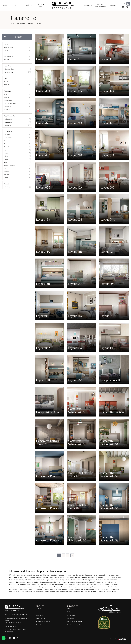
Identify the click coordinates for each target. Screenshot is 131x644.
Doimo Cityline (9, 47)
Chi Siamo (39, 609)
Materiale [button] (7, 66)
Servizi (38, 612)
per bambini (8, 122)
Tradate (6, 174)
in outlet (7, 187)
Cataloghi (70, 618)
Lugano (6, 153)
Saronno (6, 171)
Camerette (39, 24)
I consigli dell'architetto (101, 5)
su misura (7, 110)
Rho (5, 168)
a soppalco (7, 97)
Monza (6, 159)
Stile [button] (5, 79)
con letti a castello (10, 104)
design (6, 82)
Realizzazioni (87, 5)
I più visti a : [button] (8, 132)
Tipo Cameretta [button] (10, 116)
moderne (7, 85)
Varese (6, 178)
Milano (6, 156)
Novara (6, 162)
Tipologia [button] (7, 91)
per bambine (8, 119)
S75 (5, 54)
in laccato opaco (9, 69)
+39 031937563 (12, 626)
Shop (69, 609)
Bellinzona (7, 135)
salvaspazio (7, 107)
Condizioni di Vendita (74, 625)
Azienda (29, 5)
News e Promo (40, 618)
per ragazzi (7, 125)
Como (6, 144)
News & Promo (41, 5)
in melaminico (8, 72)
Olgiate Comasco (9, 165)
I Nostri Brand (72, 615)
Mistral (6, 50)
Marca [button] (6, 44)
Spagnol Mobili (9, 57)
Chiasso (6, 141)
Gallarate (7, 147)
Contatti (113, 5)
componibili (8, 100)
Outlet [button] (6, 184)
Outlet (18, 5)
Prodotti (6, 5)
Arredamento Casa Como (25, 24)
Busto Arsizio (8, 138)
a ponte (6, 94)
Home (13, 24)
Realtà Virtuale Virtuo (43, 622)
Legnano (7, 150)
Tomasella (7, 60)
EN (124, 3)
